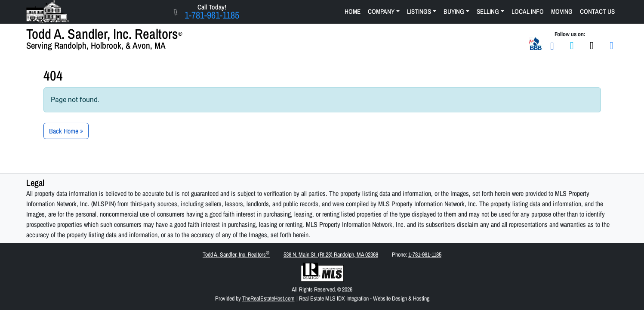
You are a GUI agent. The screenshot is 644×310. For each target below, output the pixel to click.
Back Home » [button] (66, 131)
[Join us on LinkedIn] (612, 45)
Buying (454, 11)
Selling (488, 11)
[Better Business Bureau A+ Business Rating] (536, 43)
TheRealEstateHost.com (268, 298)
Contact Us (597, 11)
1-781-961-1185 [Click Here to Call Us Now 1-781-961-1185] (212, 15)
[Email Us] (552, 45)
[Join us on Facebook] (572, 45)
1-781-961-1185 (425, 254)
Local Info (528, 11)
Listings (419, 11)
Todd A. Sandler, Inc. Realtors (236, 254)
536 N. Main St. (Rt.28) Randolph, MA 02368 (331, 254)
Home (353, 11)
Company (381, 11)
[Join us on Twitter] (592, 45)
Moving (562, 11)
